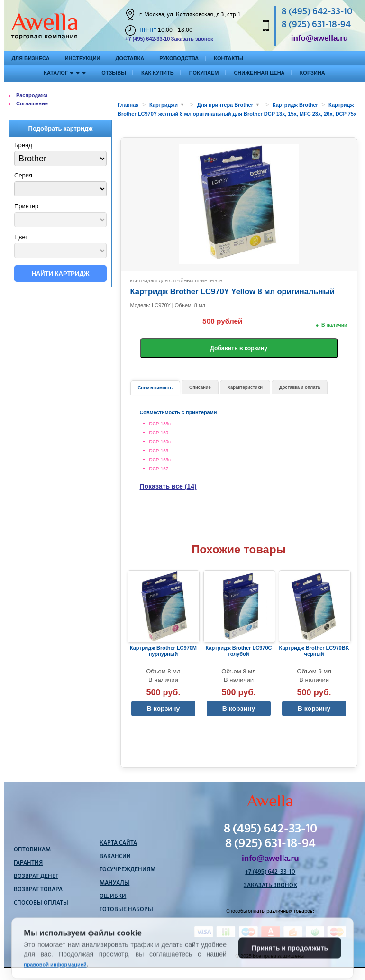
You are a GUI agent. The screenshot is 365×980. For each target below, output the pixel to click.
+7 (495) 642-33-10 (147, 39)
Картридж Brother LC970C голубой (239, 651)
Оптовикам (32, 850)
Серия (23, 175)
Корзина (313, 73)
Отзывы (114, 73)
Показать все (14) (168, 486)
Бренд (23, 145)
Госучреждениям (128, 870)
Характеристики (245, 387)
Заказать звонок (192, 39)
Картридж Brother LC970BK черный (314, 651)
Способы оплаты (41, 903)
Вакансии (115, 857)
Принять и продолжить (290, 969)
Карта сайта (118, 843)
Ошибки (113, 896)
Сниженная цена (259, 73)
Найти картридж (61, 274)
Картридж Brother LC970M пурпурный (163, 651)
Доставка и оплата (300, 387)
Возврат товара (38, 890)
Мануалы (114, 883)
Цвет (21, 237)
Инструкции (83, 58)
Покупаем (204, 73)
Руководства (179, 58)
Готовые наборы (126, 910)
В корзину (164, 709)
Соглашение (32, 103)
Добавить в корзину (239, 348)
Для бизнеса (31, 58)
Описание (200, 387)
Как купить (158, 73)
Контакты (228, 58)
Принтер (26, 206)
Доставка (130, 58)
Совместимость (155, 388)
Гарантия (28, 863)
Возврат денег (36, 877)
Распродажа (32, 95)
